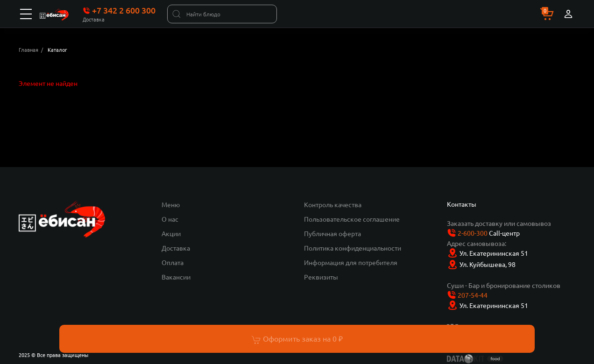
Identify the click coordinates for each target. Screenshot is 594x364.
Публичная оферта (332, 233)
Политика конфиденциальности (353, 248)
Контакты (462, 204)
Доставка (176, 248)
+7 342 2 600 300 (119, 10)
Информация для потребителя (351, 262)
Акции (171, 233)
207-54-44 (473, 295)
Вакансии (176, 277)
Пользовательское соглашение (352, 219)
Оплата (173, 262)
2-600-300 (473, 233)
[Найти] (177, 14)
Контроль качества (333, 204)
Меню (171, 204)
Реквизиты (321, 277)
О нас (170, 219)
